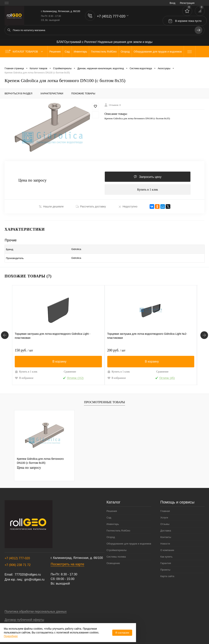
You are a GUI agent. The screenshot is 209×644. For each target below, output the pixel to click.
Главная (165, 509)
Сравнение (70, 369)
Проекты (165, 567)
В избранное (24, 376)
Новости (165, 541)
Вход (173, 3)
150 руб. (24, 348)
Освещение (113, 561)
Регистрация (187, 3)
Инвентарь (113, 522)
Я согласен (122, 633)
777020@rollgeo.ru (28, 572)
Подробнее (11, 636)
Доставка (166, 528)
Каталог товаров (25, 52)
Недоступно (128, 208)
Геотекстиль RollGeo (118, 528)
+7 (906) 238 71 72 (18, 563)
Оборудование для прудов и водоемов (129, 541)
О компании (167, 548)
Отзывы (165, 522)
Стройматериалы (117, 548)
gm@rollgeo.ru (34, 577)
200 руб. (116, 348)
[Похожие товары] (5, 333)
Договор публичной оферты (24, 617)
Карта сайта (167, 574)
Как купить (166, 554)
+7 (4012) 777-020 (17, 556)
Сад (109, 515)
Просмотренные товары (104, 400)
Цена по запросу (32, 181)
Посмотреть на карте (67, 562)
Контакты (166, 535)
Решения (112, 509)
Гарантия (166, 561)
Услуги (164, 515)
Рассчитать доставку (91, 208)
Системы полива (116, 554)
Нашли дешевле (51, 208)
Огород (111, 535)
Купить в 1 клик (148, 191)
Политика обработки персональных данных (36, 609)
